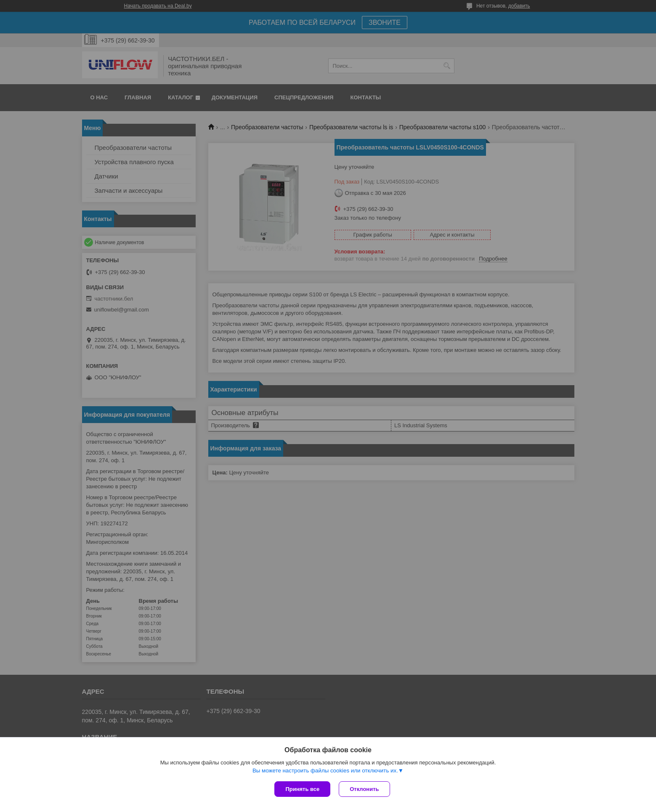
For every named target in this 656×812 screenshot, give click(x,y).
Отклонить (364, 789)
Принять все (302, 789)
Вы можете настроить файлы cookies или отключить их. (325, 771)
